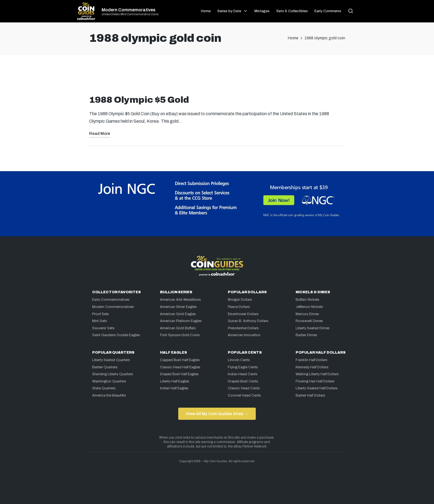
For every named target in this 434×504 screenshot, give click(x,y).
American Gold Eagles (178, 314)
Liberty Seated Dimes (313, 328)
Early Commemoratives (111, 300)
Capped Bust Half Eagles (180, 360)
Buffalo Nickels (308, 300)
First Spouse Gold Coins (180, 335)
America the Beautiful (109, 395)
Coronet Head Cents (244, 395)
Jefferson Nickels (309, 307)
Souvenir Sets (103, 328)
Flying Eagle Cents (243, 367)
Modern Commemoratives (129, 10)
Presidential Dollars (243, 328)
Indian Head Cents (243, 374)
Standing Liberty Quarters (113, 374)
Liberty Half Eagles (175, 381)
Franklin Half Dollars (312, 360)
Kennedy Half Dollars (312, 367)
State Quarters (104, 388)
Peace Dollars (239, 307)
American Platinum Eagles (181, 321)
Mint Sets (100, 321)
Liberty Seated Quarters (111, 360)
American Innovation (244, 335)
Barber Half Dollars (310, 395)
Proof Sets (101, 314)
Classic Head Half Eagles (180, 367)
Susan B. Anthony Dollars (248, 321)
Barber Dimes (306, 335)
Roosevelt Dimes (309, 321)
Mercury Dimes (307, 314)
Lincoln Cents (239, 360)
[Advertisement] (217, 77)
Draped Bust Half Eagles (179, 374)
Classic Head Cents (244, 388)
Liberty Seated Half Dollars (317, 388)
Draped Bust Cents (243, 381)
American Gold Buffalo (178, 328)
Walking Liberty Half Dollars (317, 374)
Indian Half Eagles (174, 388)
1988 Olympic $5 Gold (139, 100)
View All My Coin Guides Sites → (217, 414)
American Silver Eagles (178, 307)
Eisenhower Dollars (243, 314)
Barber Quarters (105, 367)
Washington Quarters (109, 381)
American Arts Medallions (180, 300)
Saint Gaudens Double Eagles (116, 335)
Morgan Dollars (240, 300)
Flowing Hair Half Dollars (315, 381)
